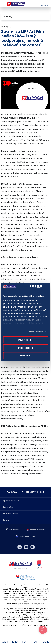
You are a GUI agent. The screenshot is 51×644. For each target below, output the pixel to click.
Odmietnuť (26, 356)
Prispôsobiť (26, 348)
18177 (14, 492)
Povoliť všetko (26, 340)
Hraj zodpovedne (16, 530)
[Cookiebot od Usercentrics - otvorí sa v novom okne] (31, 286)
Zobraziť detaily (35, 332)
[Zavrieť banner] (47, 286)
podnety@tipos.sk (35, 492)
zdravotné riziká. (43, 591)
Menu (3, 4)
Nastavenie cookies (27, 536)
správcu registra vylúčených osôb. (31, 604)
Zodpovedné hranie (38, 530)
